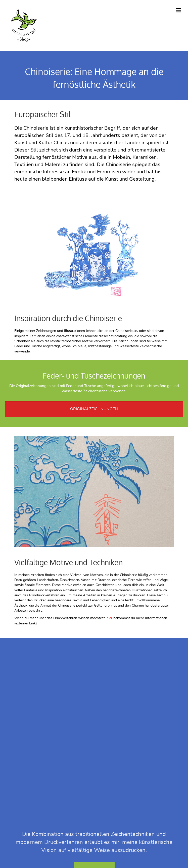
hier (109, 618)
